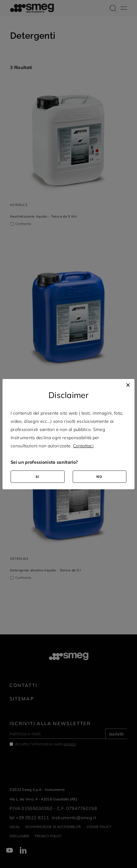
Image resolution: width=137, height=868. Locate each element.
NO (99, 477)
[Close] (128, 384)
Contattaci (83, 446)
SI (38, 477)
